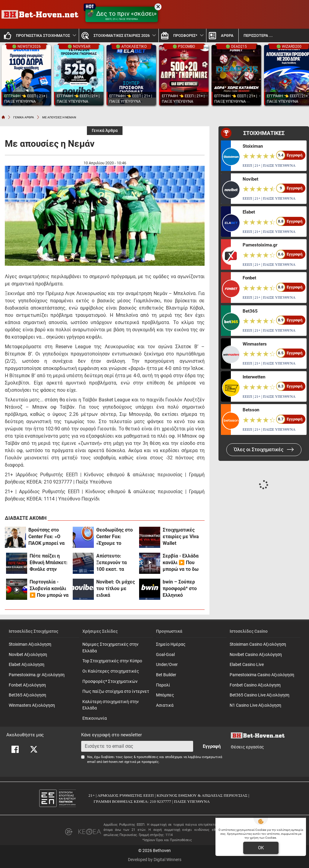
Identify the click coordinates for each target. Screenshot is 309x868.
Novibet (250, 179)
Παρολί (163, 685)
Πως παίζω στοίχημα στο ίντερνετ (116, 691)
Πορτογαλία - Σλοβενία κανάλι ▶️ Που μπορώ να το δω (49, 589)
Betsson (251, 410)
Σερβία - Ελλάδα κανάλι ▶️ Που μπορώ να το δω (181, 563)
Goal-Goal (165, 655)
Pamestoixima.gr (260, 245)
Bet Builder (166, 675)
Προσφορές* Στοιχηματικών (110, 682)
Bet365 (250, 311)
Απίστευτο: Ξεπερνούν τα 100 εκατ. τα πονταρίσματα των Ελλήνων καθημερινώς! (112, 563)
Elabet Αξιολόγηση (27, 665)
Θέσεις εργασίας (247, 747)
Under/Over (167, 665)
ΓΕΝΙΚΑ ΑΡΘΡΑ (24, 117)
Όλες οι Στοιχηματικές (264, 450)
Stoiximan (253, 146)
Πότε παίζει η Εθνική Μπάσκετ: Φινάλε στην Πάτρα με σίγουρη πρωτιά (49, 563)
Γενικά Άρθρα (105, 131)
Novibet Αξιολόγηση (28, 655)
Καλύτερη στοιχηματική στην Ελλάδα (111, 705)
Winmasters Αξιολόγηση (32, 705)
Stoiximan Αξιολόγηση (30, 644)
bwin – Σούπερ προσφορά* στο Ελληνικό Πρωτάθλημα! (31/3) (180, 589)
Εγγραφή (212, 746)
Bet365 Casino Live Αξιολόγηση (260, 695)
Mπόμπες (165, 695)
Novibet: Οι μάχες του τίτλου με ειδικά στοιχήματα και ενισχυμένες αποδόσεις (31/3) (116, 589)
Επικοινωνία (95, 718)
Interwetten (254, 377)
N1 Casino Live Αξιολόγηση (255, 705)
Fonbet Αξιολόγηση (27, 685)
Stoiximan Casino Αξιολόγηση (258, 644)
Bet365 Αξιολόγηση (27, 695)
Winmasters (255, 344)
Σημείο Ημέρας (171, 644)
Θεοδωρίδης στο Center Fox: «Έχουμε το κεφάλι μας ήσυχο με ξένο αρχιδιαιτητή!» (115, 537)
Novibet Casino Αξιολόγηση (256, 655)
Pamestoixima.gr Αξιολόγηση (37, 675)
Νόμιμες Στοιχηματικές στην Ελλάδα (110, 648)
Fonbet (249, 278)
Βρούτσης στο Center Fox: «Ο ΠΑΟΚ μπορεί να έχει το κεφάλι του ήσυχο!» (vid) (47, 537)
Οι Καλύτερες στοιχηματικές (111, 671)
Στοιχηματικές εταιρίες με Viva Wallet (181, 537)
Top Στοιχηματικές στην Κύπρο (112, 661)
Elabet (249, 212)
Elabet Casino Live (247, 665)
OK (261, 848)
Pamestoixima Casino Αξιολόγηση (262, 675)
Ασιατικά (165, 705)
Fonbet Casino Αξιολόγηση (255, 685)
